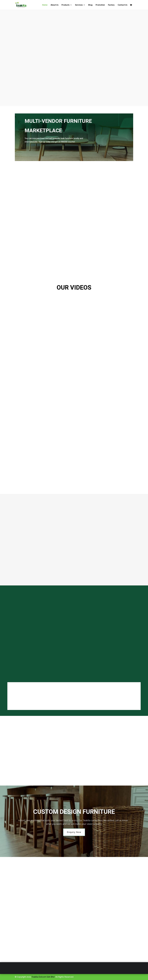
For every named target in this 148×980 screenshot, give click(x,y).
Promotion (100, 5)
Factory (111, 5)
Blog (90, 5)
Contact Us (122, 5)
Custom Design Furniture (74, 812)
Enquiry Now (74, 832)
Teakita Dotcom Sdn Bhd (43, 977)
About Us (55, 5)
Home (45, 5)
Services (79, 5)
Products (65, 5)
